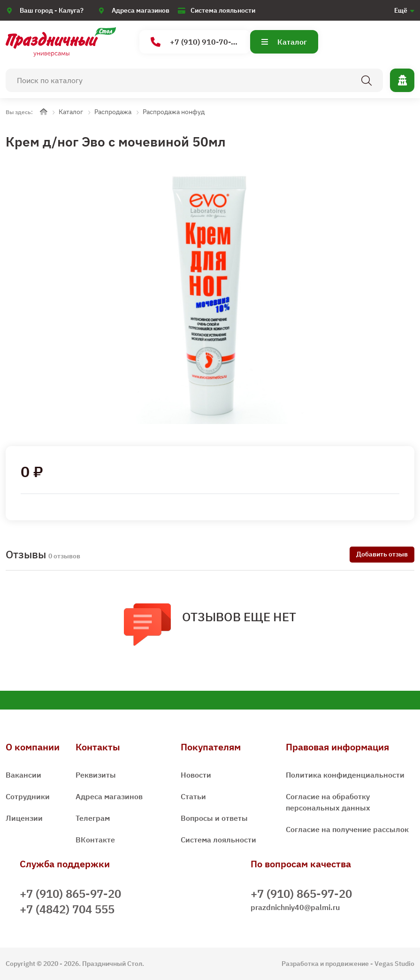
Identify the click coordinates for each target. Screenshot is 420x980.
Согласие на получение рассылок (347, 829)
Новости (196, 775)
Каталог (284, 42)
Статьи (193, 796)
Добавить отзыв (382, 554)
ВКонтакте (95, 840)
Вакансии (23, 775)
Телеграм (93, 818)
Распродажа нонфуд (174, 112)
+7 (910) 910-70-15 (195, 42)
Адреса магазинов (141, 10)
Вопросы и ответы (214, 818)
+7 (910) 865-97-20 (70, 894)
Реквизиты (96, 775)
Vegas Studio (394, 964)
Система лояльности (223, 10)
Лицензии (24, 818)
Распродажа (113, 112)
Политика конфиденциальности (345, 775)
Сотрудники (28, 796)
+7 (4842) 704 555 (67, 909)
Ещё (401, 10)
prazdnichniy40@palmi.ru (295, 907)
